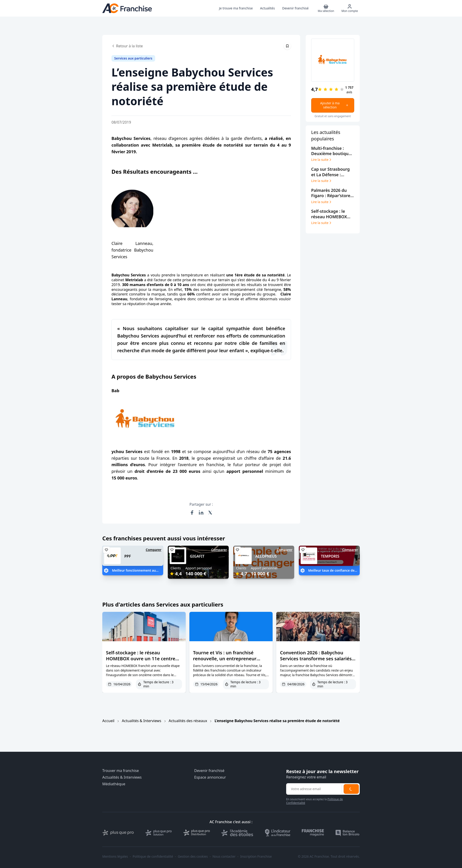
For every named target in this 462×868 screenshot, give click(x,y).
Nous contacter (224, 857)
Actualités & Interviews (141, 721)
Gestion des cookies (193, 857)
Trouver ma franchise (121, 771)
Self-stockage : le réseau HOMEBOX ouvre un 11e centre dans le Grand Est (141, 659)
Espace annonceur (210, 777)
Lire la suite (322, 160)
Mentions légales (115, 857)
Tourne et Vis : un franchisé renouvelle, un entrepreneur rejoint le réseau (225, 659)
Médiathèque (114, 784)
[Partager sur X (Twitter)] (210, 513)
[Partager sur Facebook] (192, 513)
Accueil (108, 721)
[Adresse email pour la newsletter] (314, 789)
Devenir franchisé (209, 771)
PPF (128, 556)
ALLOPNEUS (266, 556)
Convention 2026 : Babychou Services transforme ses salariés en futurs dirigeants (316, 659)
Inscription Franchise (256, 857)
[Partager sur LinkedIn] (201, 513)
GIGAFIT (197, 556)
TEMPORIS (330, 556)
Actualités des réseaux (188, 721)
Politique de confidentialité (153, 857)
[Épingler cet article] (287, 46)
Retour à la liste (127, 46)
